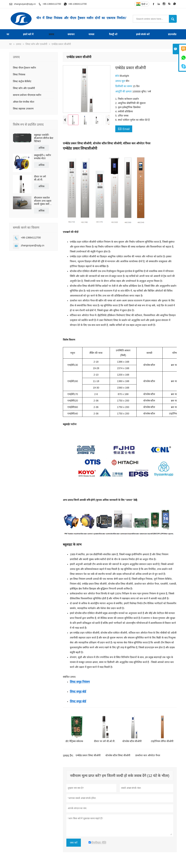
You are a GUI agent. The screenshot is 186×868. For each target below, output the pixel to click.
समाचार (71, 34)
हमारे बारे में (28, 34)
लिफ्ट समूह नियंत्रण (80, 682)
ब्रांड (117, 76)
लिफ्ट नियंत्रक (19, 75)
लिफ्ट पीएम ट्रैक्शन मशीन (24, 68)
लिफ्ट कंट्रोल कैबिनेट (22, 81)
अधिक (41, 148)
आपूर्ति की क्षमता (124, 91)
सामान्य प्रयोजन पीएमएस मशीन (27, 95)
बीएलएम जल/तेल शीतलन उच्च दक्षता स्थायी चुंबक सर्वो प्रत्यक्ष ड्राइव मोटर (43, 201)
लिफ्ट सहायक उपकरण (23, 109)
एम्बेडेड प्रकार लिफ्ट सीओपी (88, 755)
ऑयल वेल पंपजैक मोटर (24, 102)
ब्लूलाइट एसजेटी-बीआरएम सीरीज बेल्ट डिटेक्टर (44, 138)
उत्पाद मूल (120, 81)
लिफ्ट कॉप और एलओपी (37, 44)
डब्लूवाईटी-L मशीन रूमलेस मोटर (43, 157)
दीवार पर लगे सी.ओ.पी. (40, 178)
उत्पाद (51, 34)
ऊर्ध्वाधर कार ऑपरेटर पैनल (148, 755)
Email (124, 129)
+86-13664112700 (52, 4)
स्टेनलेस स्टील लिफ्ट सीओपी (118, 755)
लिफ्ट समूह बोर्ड (78, 691)
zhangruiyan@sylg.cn (25, 4)
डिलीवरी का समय (124, 86)
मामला (91, 34)
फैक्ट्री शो (113, 34)
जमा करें (74, 843)
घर (8, 34)
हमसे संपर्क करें (143, 34)
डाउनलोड (172, 34)
